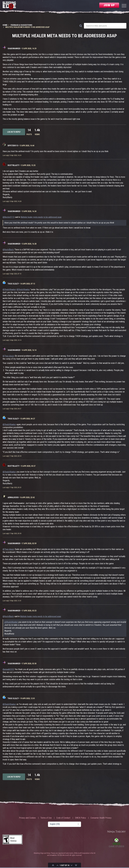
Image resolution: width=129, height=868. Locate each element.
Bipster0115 (13, 146)
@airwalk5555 (8, 669)
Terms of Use (46, 818)
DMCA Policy (80, 818)
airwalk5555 (13, 497)
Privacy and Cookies (27, 818)
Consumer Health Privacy (101, 818)
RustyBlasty (13, 165)
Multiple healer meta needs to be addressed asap (41, 217)
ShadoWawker (14, 49)
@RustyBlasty (8, 250)
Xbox (116, 843)
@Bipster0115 (9, 217)
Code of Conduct (63, 818)
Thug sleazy (13, 284)
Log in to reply (14, 132)
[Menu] (124, 6)
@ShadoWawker (9, 289)
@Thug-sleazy (8, 356)
